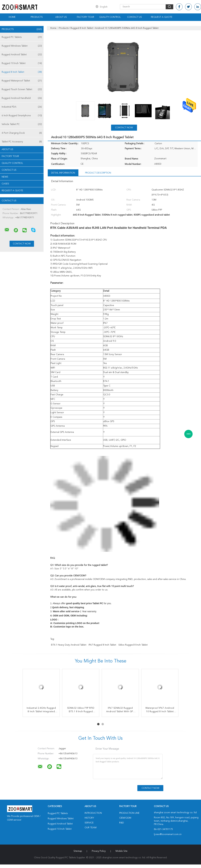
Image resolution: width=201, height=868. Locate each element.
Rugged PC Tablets (22, 37)
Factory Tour (86, 17)
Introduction (93, 813)
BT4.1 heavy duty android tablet (69, 645)
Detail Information (63, 173)
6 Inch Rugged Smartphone (22, 116)
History (89, 818)
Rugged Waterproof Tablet (22, 81)
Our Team (91, 828)
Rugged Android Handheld (22, 98)
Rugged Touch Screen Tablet (22, 89)
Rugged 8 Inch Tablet (22, 72)
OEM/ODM (125, 818)
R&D (122, 823)
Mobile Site (122, 851)
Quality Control (110, 17)
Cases (5, 184)
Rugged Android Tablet (22, 55)
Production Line (129, 813)
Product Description (98, 173)
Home (12, 17)
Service (89, 823)
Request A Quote (162, 17)
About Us (61, 17)
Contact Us (135, 17)
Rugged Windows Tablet (22, 46)
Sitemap (78, 851)
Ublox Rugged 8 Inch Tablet (133, 645)
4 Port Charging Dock (22, 133)
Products (37, 17)
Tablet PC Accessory (22, 142)
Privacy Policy (99, 851)
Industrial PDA (22, 107)
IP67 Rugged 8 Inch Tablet (102, 645)
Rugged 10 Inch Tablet (22, 63)
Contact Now (124, 128)
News (5, 177)
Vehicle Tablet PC (22, 124)
